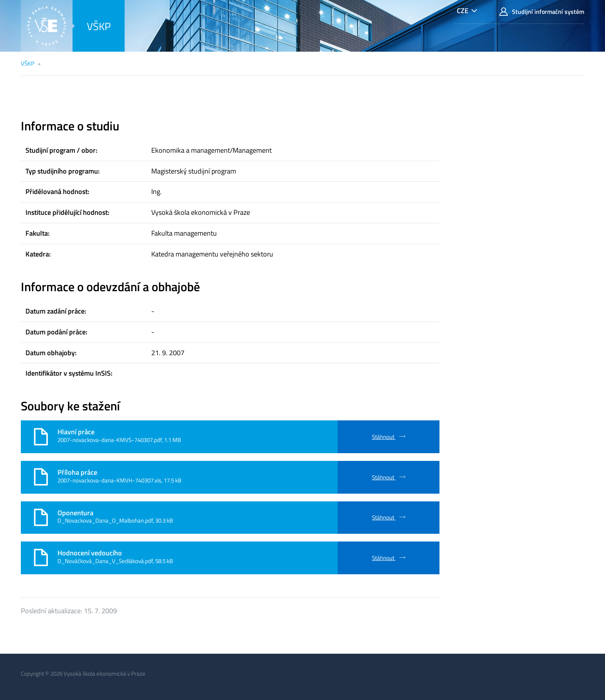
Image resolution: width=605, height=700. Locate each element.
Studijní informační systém (542, 12)
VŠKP (99, 26)
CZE (463, 11)
